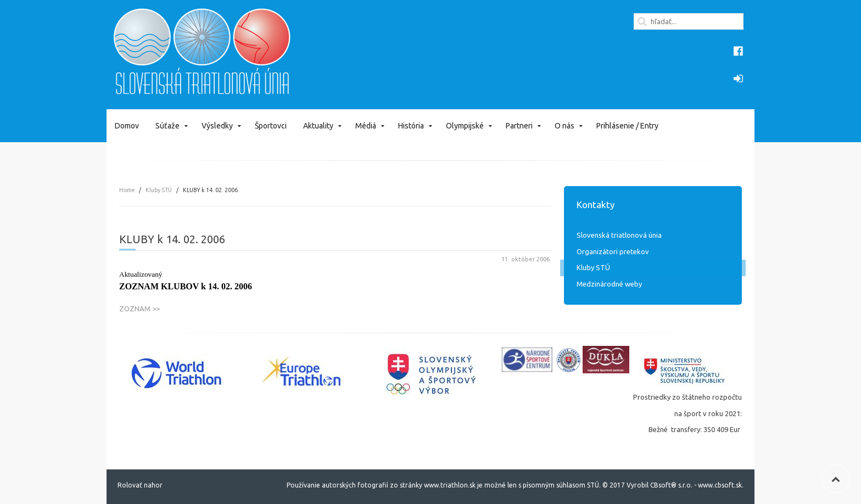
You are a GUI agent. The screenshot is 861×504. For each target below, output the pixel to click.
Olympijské (465, 126)
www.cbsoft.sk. (721, 485)
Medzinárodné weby (609, 284)
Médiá (366, 126)
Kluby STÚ (159, 190)
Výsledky (217, 126)
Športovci (271, 126)
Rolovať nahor (140, 485)
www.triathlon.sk (449, 485)
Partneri (519, 126)
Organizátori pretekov (613, 251)
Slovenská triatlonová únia (619, 235)
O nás (564, 126)
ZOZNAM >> (139, 309)
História (411, 126)
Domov (127, 126)
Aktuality (318, 126)
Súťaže (167, 126)
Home (127, 190)
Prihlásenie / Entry (627, 126)
